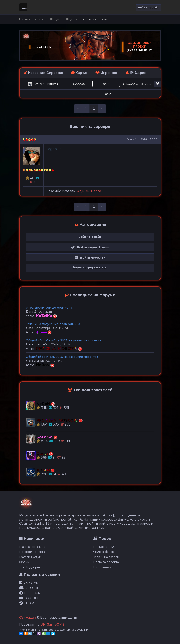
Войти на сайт (148, 7)
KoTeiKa (45, 316)
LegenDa (32, 139)
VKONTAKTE (30, 583)
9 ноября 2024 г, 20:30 (142, 139)
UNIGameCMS (52, 624)
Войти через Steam (90, 247)
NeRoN (43, 365)
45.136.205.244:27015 (137, 84)
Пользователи (104, 547)
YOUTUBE (29, 598)
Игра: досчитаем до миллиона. (49, 308)
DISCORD (29, 588)
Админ (83, 191)
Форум (55, 19)
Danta (96, 191)
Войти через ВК (90, 258)
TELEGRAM (30, 593)
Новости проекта (32, 552)
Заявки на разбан (106, 557)
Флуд (70, 19)
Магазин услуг (30, 557)
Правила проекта (106, 562)
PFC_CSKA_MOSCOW (57, 349)
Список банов (104, 552)
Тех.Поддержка (31, 567)
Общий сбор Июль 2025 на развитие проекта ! (62, 357)
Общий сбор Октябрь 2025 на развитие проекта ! (64, 340)
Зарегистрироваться (90, 267)
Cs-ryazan (28, 617)
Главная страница (32, 19)
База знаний (102, 567)
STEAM (27, 603)
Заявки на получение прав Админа (53, 324)
